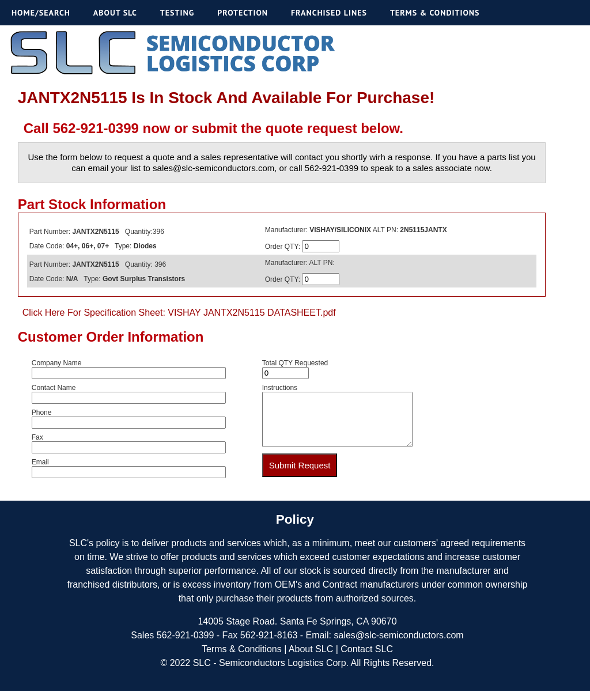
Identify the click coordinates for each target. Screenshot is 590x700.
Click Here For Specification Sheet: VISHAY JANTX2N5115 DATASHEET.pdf (179, 313)
